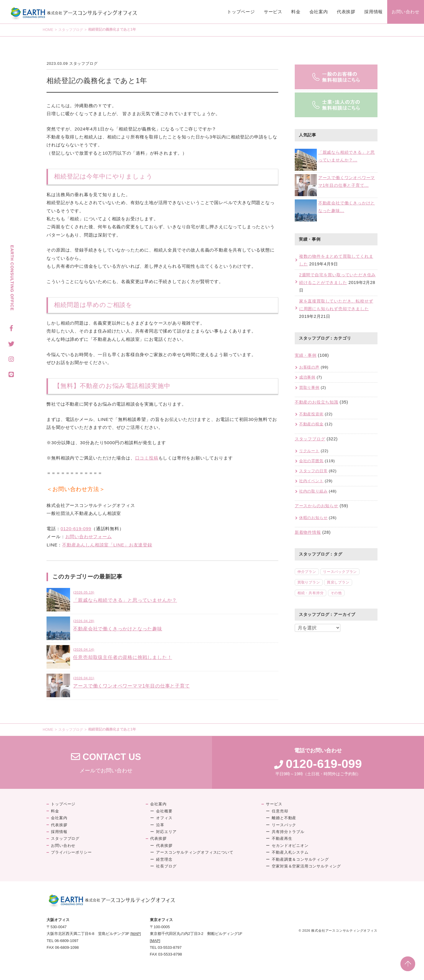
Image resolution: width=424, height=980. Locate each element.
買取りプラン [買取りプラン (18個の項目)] (309, 582)
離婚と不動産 (284, 818)
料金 (296, 12)
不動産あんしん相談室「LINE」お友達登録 (107, 545)
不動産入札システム (290, 852)
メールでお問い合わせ (106, 762)
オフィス (164, 818)
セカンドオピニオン (290, 846)
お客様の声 (309, 367)
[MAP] (136, 934)
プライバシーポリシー (71, 852)
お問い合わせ (406, 12)
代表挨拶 (346, 12)
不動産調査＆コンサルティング (300, 859)
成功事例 (307, 377)
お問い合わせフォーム (89, 537)
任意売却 (280, 811)
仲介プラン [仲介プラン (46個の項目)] (307, 572)
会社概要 (164, 811)
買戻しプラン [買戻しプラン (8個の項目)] (338, 582)
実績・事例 (306, 355)
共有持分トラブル (288, 832)
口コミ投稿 (147, 458)
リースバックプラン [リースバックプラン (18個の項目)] (340, 572)
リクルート (309, 451)
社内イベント (311, 481)
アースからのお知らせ (317, 506)
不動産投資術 (311, 414)
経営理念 (164, 859)
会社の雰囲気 (311, 461)
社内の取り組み (313, 491)
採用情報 (374, 12)
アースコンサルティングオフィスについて (195, 852)
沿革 (160, 825)
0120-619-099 (76, 529)
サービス (273, 12)
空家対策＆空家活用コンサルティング (306, 866)
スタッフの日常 (313, 471)
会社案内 (319, 12)
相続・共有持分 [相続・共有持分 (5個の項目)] (311, 593)
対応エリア (166, 832)
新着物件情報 (308, 532)
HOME (48, 30)
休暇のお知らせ (313, 518)
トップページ (241, 12)
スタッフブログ (71, 30)
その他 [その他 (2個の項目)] (336, 593)
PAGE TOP (408, 964)
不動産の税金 (311, 424)
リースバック (284, 825)
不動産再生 (282, 838)
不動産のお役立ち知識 (317, 402)
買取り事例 (309, 387)
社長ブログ (166, 866)
